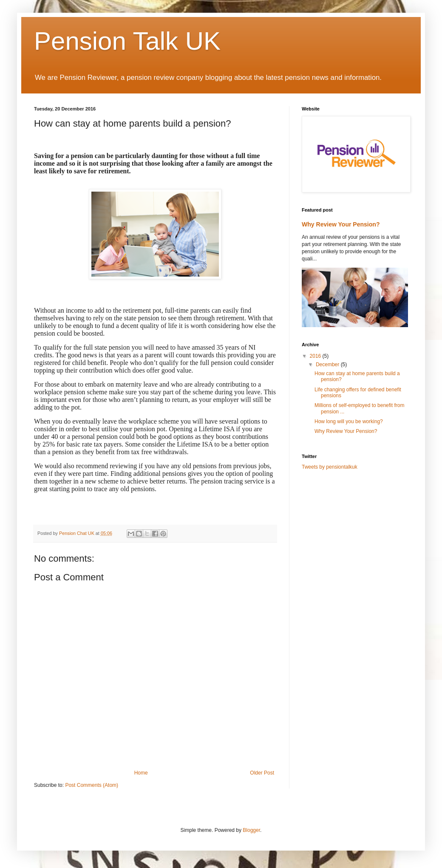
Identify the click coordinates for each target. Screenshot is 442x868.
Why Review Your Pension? (341, 224)
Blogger (251, 830)
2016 (316, 356)
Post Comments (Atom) (92, 785)
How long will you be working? (349, 421)
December (328, 365)
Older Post (262, 773)
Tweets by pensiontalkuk (330, 467)
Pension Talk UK (127, 41)
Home (141, 773)
